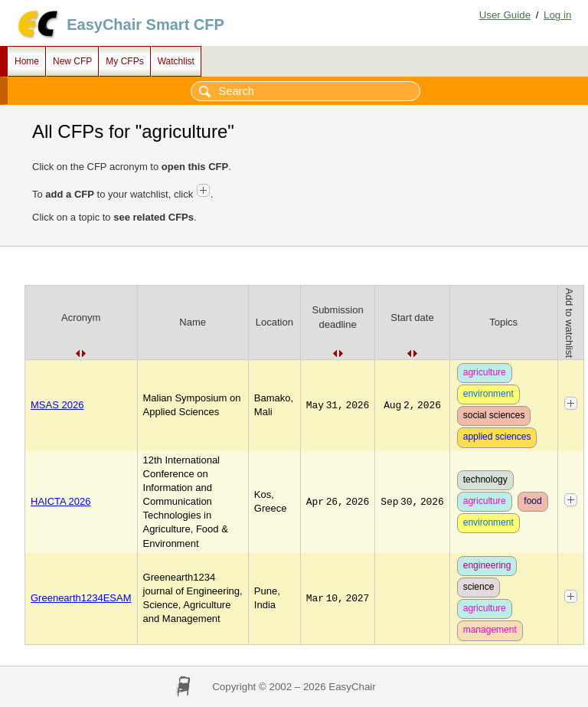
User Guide (505, 15)
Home (27, 61)
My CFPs (124, 61)
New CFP (72, 61)
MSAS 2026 (57, 405)
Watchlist (176, 61)
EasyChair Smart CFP (145, 25)
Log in (557, 15)
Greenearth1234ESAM (81, 598)
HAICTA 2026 (61, 501)
